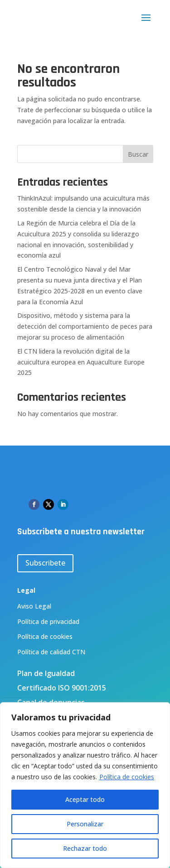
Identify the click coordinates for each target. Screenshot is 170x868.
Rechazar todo (85, 848)
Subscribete (45, 563)
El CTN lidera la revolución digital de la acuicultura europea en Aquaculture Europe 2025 (81, 362)
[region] (85, 785)
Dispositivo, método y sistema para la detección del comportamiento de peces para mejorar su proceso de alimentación (85, 326)
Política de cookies (127, 777)
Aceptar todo (85, 799)
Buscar (138, 154)
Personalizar (85, 824)
